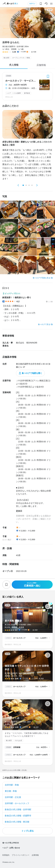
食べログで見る (44, 324)
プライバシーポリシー (21, 855)
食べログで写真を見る (42, 278)
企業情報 (35, 855)
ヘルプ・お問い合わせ (11, 848)
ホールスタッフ (19, 638)
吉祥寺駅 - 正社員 (13, 797)
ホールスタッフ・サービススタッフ (21, 81)
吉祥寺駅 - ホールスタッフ (17, 803)
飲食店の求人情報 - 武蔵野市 (18, 816)
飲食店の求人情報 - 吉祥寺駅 (18, 809)
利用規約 (6, 855)
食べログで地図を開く (32, 373)
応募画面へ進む (32, 584)
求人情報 (14, 65)
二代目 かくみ (27, 732)
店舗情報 (41, 65)
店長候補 (17, 747)
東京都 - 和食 (11, 791)
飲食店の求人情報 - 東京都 (17, 822)
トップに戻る (28, 831)
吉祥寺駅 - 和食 (12, 785)
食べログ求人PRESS (11, 843)
